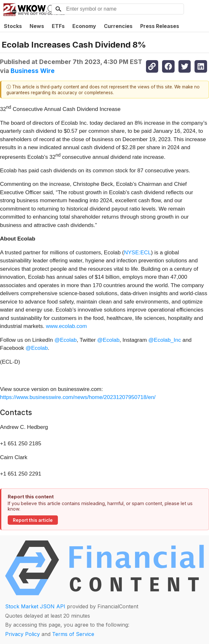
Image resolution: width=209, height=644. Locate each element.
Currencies (118, 26)
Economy (84, 26)
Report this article (33, 520)
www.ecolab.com (67, 326)
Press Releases (160, 26)
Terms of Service (73, 634)
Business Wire (33, 71)
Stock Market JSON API (35, 606)
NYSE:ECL (138, 253)
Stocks (13, 26)
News (37, 26)
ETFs (58, 26)
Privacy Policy (23, 634)
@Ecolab (65, 340)
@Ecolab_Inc (164, 340)
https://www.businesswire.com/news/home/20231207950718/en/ (78, 397)
